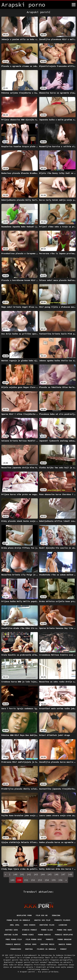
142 (29, 874)
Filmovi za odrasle (47, 949)
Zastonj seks (11, 930)
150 (19, 880)
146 (56, 874)
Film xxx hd (42, 915)
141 (22, 874)
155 (54, 880)
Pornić (63, 949)
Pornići (50, 939)
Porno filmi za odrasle (18, 920)
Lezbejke (63, 925)
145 (50, 874)
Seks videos (29, 925)
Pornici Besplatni (64, 935)
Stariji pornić (30, 930)
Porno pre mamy (64, 930)
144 (43, 874)
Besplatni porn (24, 915)
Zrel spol (15, 925)
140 (15, 874)
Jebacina (56, 915)
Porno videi (28, 935)
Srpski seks (31, 944)
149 (12, 880)
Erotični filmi (47, 925)
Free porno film (14, 939)
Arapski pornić (28, 972)
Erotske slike (11, 935)
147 (63, 874)
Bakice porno (65, 944)
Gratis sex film (42, 920)
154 (47, 880)
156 (60, 880)
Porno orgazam (64, 939)
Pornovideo (16, 949)
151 (26, 880)
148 (70, 874)
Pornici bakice (13, 944)
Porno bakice (44, 935)
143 (36, 874)
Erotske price (47, 944)
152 (33, 880)
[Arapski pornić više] (74, 5)
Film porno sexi (34, 939)
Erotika (29, 949)
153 (40, 880)
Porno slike (47, 930)
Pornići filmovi (62, 920)
